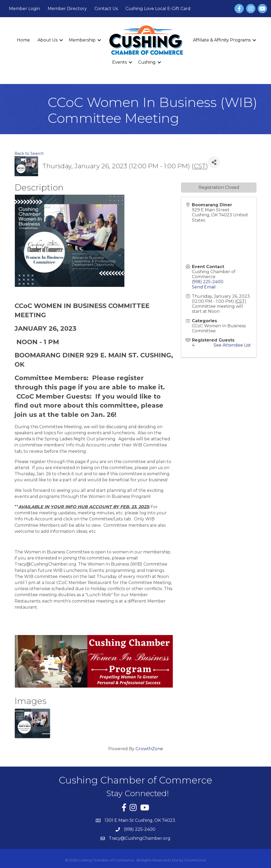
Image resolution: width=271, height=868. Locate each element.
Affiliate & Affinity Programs (222, 40)
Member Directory (67, 9)
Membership (82, 40)
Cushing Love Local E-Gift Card (158, 9)
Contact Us (106, 9)
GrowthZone (149, 749)
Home (23, 40)
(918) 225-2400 (208, 282)
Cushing (147, 62)
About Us (48, 40)
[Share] (214, 162)
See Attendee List (232, 345)
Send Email (204, 287)
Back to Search (29, 153)
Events (119, 62)
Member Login (24, 9)
